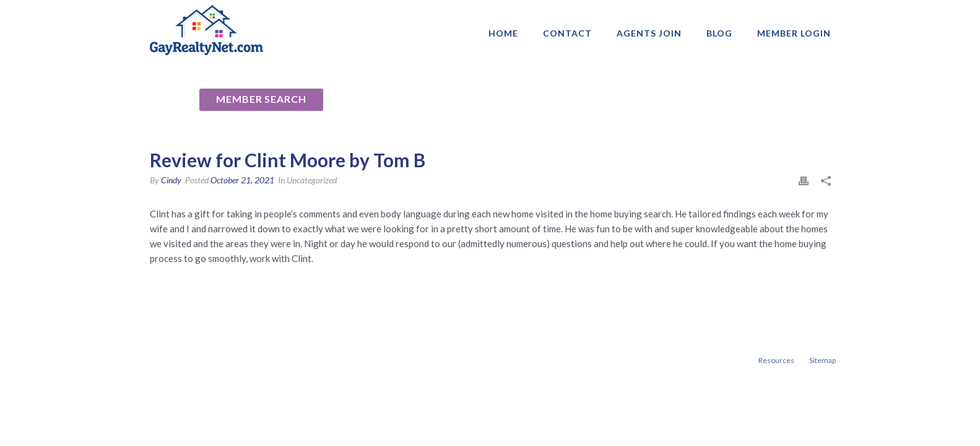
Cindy (171, 180)
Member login (794, 33)
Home (503, 33)
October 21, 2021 (242, 180)
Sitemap (822, 360)
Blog (719, 33)
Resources (776, 360)
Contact (567, 33)
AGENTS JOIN (649, 33)
